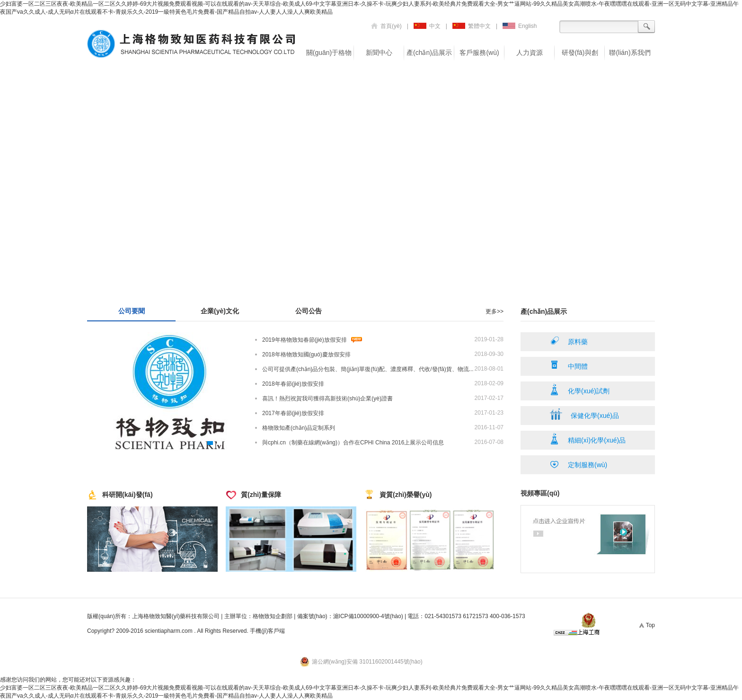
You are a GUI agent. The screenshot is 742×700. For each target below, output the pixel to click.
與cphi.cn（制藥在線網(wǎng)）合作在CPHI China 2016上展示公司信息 (353, 443)
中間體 (569, 365)
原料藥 (569, 340)
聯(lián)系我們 (630, 53)
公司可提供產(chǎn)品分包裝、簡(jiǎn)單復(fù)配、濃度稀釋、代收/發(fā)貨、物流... (368, 369)
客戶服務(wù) (479, 53)
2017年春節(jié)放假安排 (293, 413)
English (520, 26)
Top (646, 625)
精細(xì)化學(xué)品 (588, 439)
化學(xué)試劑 (580, 390)
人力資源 (530, 53)
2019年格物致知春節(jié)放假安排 (305, 340)
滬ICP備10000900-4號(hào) (368, 616)
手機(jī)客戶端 (267, 631)
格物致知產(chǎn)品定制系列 (299, 428)
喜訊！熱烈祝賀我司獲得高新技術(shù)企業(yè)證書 (327, 399)
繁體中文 (472, 26)
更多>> (495, 311)
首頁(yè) (386, 26)
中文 (427, 26)
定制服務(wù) (579, 463)
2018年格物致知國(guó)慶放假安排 (306, 354)
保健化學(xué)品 (584, 414)
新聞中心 (379, 53)
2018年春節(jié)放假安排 (293, 384)
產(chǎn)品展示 (429, 53)
